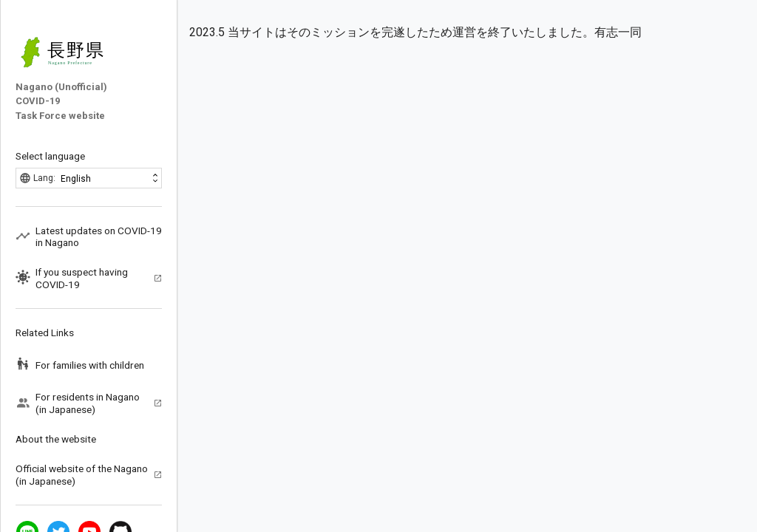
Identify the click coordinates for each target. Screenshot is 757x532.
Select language (50, 156)
